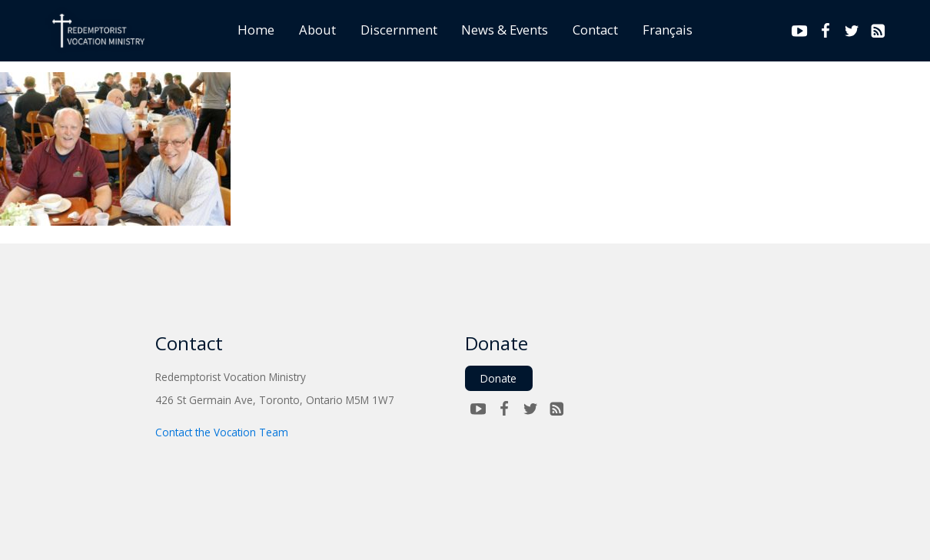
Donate (498, 378)
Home (256, 30)
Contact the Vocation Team (222, 432)
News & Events (505, 30)
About (317, 30)
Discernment (399, 30)
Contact (595, 30)
